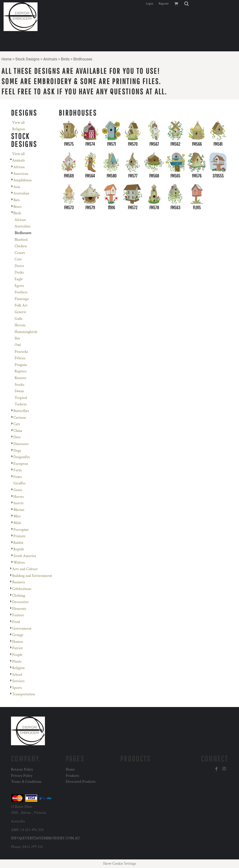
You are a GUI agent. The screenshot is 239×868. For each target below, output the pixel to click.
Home (6, 59)
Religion (18, 668)
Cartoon (20, 418)
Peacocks (21, 352)
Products (72, 776)
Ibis (17, 338)
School (17, 675)
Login (150, 4)
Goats (18, 490)
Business (19, 582)
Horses (19, 497)
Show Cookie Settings (119, 864)
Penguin (21, 365)
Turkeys (21, 404)
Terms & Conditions (26, 782)
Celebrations (22, 589)
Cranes (20, 253)
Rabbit (18, 543)
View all (18, 123)
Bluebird (21, 240)
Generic (20, 312)
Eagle (19, 279)
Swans (19, 391)
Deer (17, 437)
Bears (18, 207)
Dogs (17, 451)
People (17, 655)
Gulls (19, 319)
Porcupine (21, 530)
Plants (17, 662)
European (21, 464)
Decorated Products (81, 782)
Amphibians (23, 180)
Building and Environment (32, 576)
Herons (20, 325)
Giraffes (19, 483)
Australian (21, 193)
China (18, 431)
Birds (65, 59)
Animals (50, 59)
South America (25, 556)
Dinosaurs (21, 444)
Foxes (18, 477)
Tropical (21, 398)
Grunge (18, 635)
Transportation (24, 694)
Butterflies (21, 411)
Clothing (19, 596)
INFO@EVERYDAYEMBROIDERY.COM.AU (45, 838)
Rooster (21, 378)
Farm (18, 470)
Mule (17, 523)
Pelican (20, 358)
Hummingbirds (26, 332)
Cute (18, 259)
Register (164, 4)
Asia (17, 187)
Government (22, 629)
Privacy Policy (22, 776)
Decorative (20, 602)
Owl (18, 345)
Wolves (19, 563)
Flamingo (22, 299)
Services (18, 681)
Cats (17, 424)
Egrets (19, 286)
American (21, 174)
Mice (17, 516)
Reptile (19, 549)
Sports (17, 688)
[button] (186, 4)
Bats (17, 200)
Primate (19, 536)
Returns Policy (22, 769)
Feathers (21, 292)
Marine (19, 510)
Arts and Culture (25, 569)
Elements (19, 609)
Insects (19, 503)
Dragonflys (22, 457)
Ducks (19, 272)
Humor (18, 642)
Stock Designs (27, 59)
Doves (19, 266)
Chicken (21, 246)
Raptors (21, 371)
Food (16, 622)
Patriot (17, 648)
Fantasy (18, 615)
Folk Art (21, 305)
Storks (19, 385)
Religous (19, 129)
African (19, 167)
